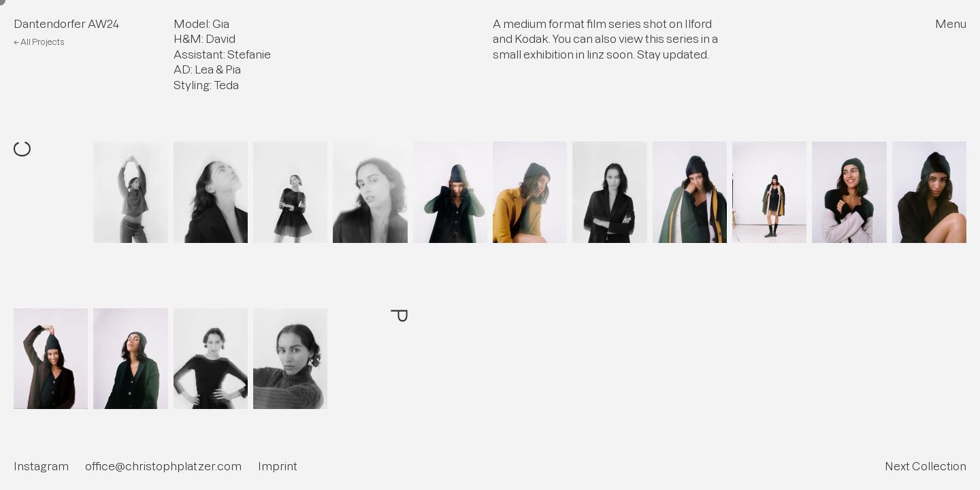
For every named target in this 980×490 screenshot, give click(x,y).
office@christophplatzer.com (163, 466)
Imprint (278, 466)
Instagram (41, 466)
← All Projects (39, 42)
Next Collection (926, 466)
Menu (951, 24)
